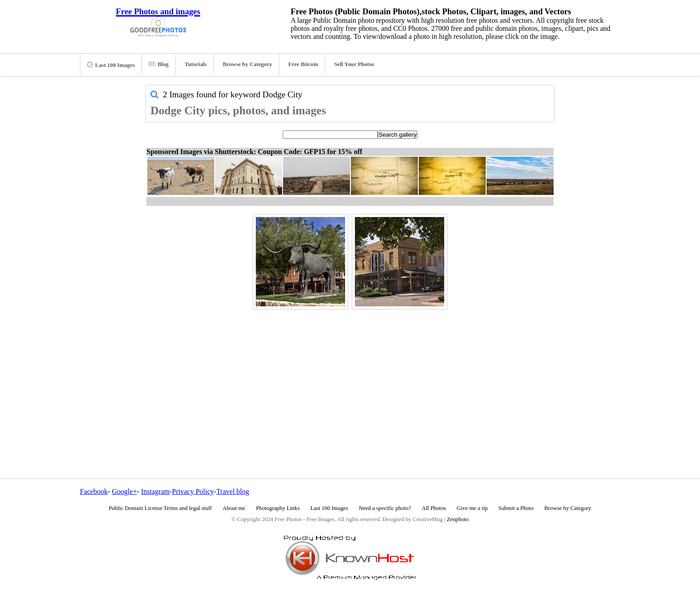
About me (234, 508)
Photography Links (278, 508)
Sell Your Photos (354, 64)
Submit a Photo (516, 508)
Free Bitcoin (303, 64)
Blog (159, 64)
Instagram (155, 491)
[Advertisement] (350, 375)
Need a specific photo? (385, 508)
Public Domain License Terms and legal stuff (160, 508)
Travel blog (233, 491)
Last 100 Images (111, 65)
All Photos (434, 508)
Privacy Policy (193, 491)
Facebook (94, 491)
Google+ (125, 491)
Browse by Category (248, 64)
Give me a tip (472, 508)
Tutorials (196, 64)
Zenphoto (458, 519)
